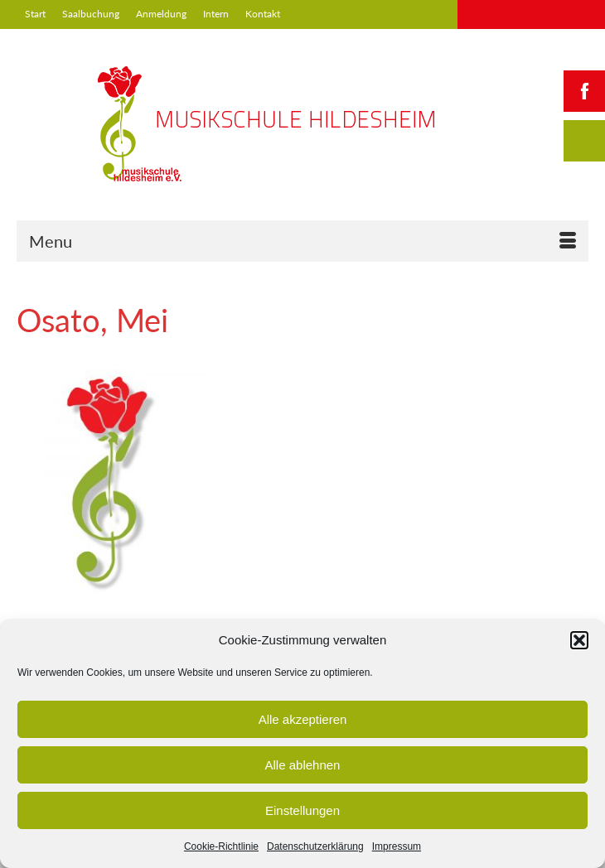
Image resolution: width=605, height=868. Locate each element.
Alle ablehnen (303, 765)
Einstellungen (302, 810)
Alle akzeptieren (303, 719)
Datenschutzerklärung (315, 846)
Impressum (397, 846)
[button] (579, 640)
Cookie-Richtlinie (221, 846)
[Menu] (302, 241)
